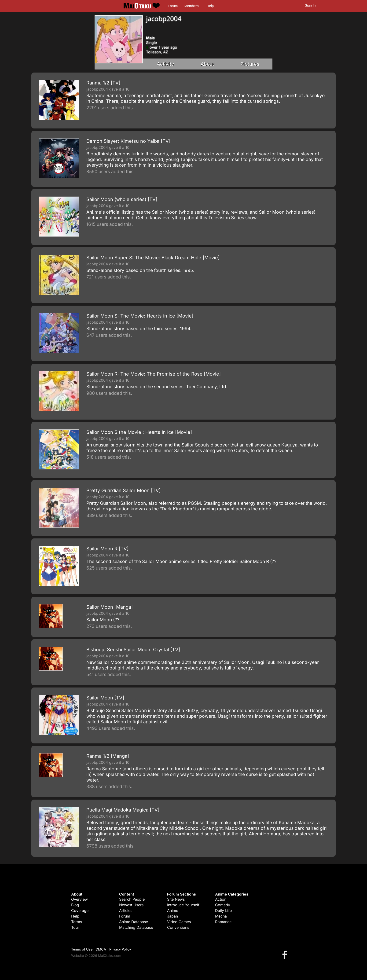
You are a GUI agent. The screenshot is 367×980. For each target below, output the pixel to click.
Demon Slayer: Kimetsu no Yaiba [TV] (128, 141)
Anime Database (134, 922)
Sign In (310, 5)
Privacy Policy (120, 949)
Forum (173, 6)
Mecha (221, 916)
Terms (77, 922)
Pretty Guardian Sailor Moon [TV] (123, 490)
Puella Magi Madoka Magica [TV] (123, 810)
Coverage (80, 911)
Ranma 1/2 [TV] (103, 83)
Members (192, 6)
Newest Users (131, 905)
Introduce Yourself (183, 905)
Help (210, 6)
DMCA (101, 949)
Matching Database (136, 927)
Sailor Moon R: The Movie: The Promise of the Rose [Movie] (154, 374)
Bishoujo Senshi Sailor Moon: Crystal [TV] (133, 650)
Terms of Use (82, 949)
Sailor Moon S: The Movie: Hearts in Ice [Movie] (140, 316)
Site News (176, 899)
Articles (126, 911)
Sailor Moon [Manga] (110, 607)
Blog (75, 905)
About (207, 64)
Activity (165, 64)
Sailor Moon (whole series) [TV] (122, 199)
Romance (223, 922)
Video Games (179, 922)
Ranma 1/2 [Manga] (108, 756)
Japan (172, 916)
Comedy (223, 905)
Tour (75, 927)
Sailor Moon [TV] (105, 698)
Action (221, 899)
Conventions (178, 927)
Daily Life (223, 911)
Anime (173, 911)
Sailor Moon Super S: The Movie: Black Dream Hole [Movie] (153, 258)
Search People (132, 899)
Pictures (250, 64)
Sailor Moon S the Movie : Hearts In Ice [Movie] (139, 432)
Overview (79, 899)
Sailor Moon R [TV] (107, 549)
